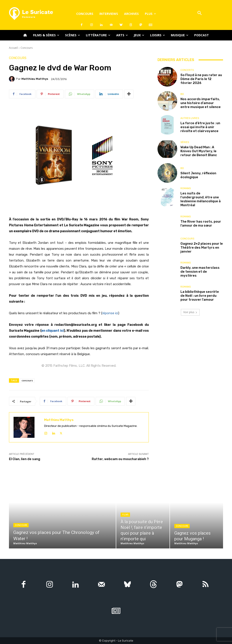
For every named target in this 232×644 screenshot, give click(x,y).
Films (125, 515)
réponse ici (110, 313)
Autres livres (190, 118)
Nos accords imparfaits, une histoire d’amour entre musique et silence (201, 103)
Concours (27, 48)
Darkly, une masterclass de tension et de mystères (200, 272)
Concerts (187, 70)
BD (182, 94)
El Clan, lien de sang (25, 459)
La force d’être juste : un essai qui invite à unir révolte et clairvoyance (200, 127)
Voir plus (190, 312)
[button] (200, 13)
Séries (185, 142)
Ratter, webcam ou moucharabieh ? (120, 459)
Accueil (13, 48)
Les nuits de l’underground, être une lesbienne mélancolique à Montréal (201, 199)
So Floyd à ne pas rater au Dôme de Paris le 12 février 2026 (201, 79)
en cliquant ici (53, 331)
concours (27, 380)
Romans (186, 188)
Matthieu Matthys (35, 79)
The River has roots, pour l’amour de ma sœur (201, 223)
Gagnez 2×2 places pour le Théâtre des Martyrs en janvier (202, 248)
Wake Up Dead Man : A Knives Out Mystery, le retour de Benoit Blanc (199, 151)
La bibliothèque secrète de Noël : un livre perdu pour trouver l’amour (200, 296)
